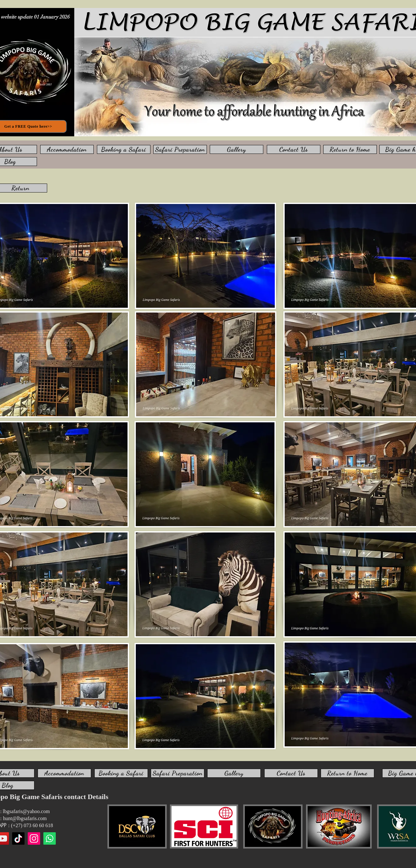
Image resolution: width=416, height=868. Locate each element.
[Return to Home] (350, 149)
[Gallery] (237, 149)
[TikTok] (18, 838)
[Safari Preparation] (180, 149)
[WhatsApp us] (50, 838)
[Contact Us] (294, 149)
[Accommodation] (67, 149)
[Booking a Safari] (124, 149)
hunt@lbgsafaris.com (25, 818)
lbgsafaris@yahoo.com (26, 811)
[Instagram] (34, 838)
